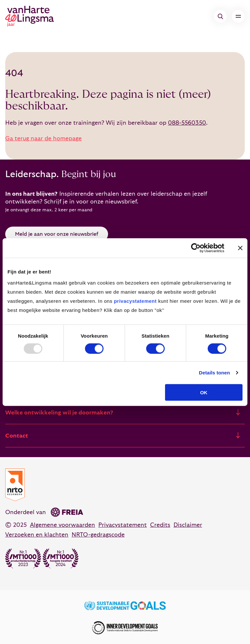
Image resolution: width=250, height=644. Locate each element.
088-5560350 (187, 123)
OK (204, 392)
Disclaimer (188, 525)
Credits (160, 525)
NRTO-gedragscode (98, 535)
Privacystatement (123, 525)
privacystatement (135, 301)
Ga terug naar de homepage (43, 139)
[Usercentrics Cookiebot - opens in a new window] (196, 248)
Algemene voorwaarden (62, 525)
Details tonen (214, 373)
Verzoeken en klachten (37, 535)
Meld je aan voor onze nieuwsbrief (57, 234)
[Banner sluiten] (240, 248)
